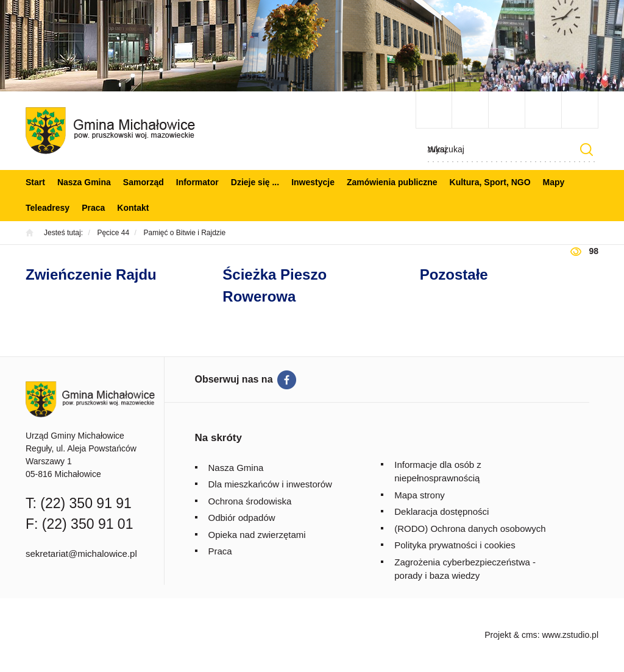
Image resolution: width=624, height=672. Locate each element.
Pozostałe (454, 274)
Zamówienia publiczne (392, 182)
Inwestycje (313, 182)
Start (35, 182)
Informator (197, 182)
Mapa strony (420, 495)
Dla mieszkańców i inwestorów (270, 484)
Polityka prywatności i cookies (455, 545)
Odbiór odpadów (242, 518)
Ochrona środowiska (250, 501)
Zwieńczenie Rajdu (91, 274)
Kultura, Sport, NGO (490, 182)
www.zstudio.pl (570, 635)
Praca (93, 208)
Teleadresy (48, 208)
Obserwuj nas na (234, 379)
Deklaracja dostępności (441, 511)
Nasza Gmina (84, 182)
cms (530, 635)
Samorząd (144, 182)
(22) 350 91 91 (86, 503)
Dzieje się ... (255, 182)
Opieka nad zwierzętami (257, 535)
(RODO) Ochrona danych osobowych (470, 529)
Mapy (554, 182)
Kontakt (133, 208)
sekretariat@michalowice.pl (81, 554)
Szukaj (586, 150)
